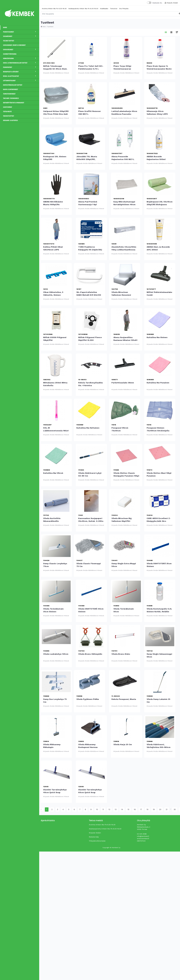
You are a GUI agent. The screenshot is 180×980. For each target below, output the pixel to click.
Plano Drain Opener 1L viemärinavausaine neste (160, 49)
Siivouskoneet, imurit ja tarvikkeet (14, 45)
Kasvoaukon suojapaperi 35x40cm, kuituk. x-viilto (91, 501)
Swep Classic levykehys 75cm (56, 546)
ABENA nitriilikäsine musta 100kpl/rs (56, 184)
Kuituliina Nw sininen (160, 320)
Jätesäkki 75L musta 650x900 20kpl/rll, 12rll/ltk (89, 139)
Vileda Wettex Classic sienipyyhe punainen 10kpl (127, 456)
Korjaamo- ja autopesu (10, 120)
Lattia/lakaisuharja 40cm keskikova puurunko (125, 94)
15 (128, 809)
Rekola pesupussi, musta (125, 682)
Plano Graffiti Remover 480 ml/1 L (91, 94)
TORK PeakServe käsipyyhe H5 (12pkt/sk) (91, 230)
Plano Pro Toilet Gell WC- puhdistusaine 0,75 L (91, 49)
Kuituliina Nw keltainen (89, 410)
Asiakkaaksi (104, 9)
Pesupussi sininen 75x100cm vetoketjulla (160, 410)
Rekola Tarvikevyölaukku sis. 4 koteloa (91, 365)
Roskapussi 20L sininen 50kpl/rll (56, 139)
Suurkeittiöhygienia (10, 54)
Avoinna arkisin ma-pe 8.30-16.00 (54, 9)
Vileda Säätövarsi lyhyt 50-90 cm (91, 456)
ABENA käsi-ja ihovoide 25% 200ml (160, 230)
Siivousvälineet (20, 50)
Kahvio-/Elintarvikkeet (11, 89)
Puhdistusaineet (20, 32)
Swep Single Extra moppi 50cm (125, 546)
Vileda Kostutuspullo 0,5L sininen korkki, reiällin (160, 591)
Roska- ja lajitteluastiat (20, 76)
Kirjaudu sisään (171, 3)
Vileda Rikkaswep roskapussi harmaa (91, 727)
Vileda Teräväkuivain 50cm (127, 591)
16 (135, 809)
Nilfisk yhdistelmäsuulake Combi (160, 275)
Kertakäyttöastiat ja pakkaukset (14, 103)
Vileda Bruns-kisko (125, 637)
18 (147, 809)
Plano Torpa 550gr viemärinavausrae (127, 49)
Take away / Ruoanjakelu (11, 98)
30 (175, 809)
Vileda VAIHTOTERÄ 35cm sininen (160, 546)
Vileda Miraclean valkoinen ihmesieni (125, 275)
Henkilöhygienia (20, 58)
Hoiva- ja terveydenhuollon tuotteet (20, 63)
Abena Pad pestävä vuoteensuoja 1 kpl (91, 184)
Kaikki (5, 27)
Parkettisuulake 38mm (125, 365)
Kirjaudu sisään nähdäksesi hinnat (56, 73)
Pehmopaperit (20, 67)
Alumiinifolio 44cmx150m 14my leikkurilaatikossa (125, 230)
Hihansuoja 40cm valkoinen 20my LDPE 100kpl (160, 94)
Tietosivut (114, 9)
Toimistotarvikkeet (9, 94)
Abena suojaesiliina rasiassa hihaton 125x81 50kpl (127, 320)
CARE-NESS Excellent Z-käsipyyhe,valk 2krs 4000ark (160, 501)
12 (109, 809)
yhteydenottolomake (97, 841)
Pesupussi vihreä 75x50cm (125, 410)
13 (116, 809)
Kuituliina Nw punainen (160, 365)
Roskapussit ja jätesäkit (20, 72)
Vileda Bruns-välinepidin (91, 637)
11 (103, 809)
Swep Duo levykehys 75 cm (56, 682)
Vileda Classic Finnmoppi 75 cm (89, 546)
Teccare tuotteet (9, 41)
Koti (43, 27)
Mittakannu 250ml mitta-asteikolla (56, 365)
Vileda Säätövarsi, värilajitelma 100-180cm (160, 727)
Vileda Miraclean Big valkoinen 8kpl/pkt (125, 501)
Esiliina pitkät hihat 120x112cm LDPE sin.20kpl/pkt (56, 230)
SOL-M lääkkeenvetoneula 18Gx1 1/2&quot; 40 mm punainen (56, 410)
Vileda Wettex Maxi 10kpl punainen (160, 456)
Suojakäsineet (20, 36)
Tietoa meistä (7, 112)
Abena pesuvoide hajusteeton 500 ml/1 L (125, 139)
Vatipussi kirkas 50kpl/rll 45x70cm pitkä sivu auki (56, 94)
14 (122, 809)
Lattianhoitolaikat (20, 80)
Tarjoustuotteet (9, 116)
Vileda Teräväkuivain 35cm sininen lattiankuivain (56, 591)
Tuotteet (50, 27)
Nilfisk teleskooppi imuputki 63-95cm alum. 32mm (56, 49)
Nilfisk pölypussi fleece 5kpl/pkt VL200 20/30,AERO (91, 320)
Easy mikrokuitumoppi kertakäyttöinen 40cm (127, 184)
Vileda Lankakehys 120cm (56, 637)
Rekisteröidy (94, 837)
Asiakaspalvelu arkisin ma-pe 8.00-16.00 (83, 9)
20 (160, 809)
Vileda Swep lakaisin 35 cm (160, 682)
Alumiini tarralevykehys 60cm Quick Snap (91, 772)
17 (141, 809)
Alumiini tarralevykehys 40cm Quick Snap (56, 772)
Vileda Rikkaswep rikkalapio (56, 727)
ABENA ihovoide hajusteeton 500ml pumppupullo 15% (160, 139)
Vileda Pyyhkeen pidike (89, 682)
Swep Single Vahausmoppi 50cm (160, 637)
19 (154, 809)
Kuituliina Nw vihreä (56, 456)
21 (167, 809)
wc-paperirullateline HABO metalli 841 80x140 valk (89, 275)
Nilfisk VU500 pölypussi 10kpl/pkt (56, 320)
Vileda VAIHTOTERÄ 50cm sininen (91, 591)
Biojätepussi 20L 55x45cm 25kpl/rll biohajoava (160, 184)
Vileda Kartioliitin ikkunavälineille (56, 501)
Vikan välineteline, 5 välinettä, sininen (56, 275)
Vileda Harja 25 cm (127, 727)
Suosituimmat (8, 107)
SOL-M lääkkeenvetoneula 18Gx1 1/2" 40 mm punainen (56, 431)
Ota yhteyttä (124, 9)
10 (97, 809)
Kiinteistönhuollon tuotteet (13, 85)
